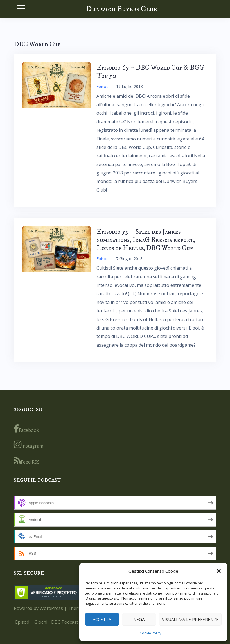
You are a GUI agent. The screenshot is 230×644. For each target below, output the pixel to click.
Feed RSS (27, 461)
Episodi (103, 86)
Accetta (102, 619)
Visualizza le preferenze (190, 619)
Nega (139, 619)
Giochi (41, 622)
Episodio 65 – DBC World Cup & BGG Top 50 (150, 72)
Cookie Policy (150, 633)
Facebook (26, 429)
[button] (219, 571)
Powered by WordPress (38, 608)
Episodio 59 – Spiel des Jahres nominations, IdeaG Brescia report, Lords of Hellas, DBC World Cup (146, 240)
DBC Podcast (65, 622)
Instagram (29, 445)
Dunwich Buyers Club (121, 9)
